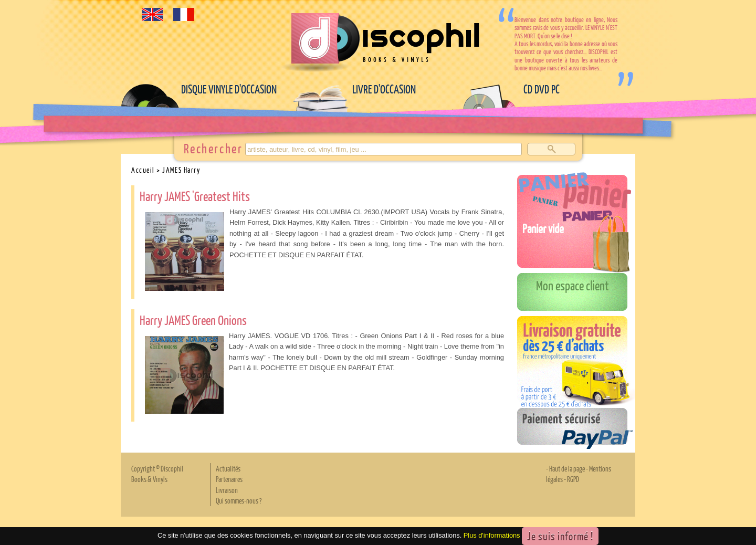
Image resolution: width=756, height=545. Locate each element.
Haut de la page (567, 468)
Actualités (228, 468)
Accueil (143, 170)
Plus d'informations (492, 535)
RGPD (573, 479)
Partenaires (229, 479)
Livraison (227, 490)
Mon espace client (573, 285)
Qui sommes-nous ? (239, 500)
